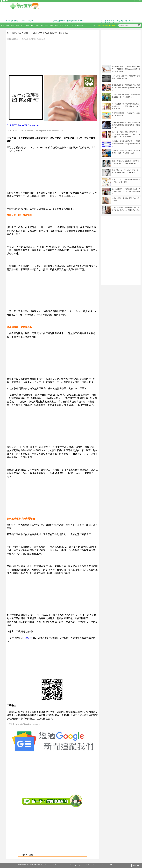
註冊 (140, 1)
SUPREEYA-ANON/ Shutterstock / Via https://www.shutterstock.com (35, 131)
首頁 (2, 25)
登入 (135, 1)
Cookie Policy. (110, 865)
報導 (7, 25)
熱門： (95, 25)
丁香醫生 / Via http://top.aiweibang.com (23, 724)
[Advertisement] (52, 56)
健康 (12, 25)
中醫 (27, 25)
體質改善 (42, 39)
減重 (42, 25)
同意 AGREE (136, 866)
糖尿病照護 (79, 25)
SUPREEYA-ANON (17, 125)
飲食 (32, 25)
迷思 (62, 25)
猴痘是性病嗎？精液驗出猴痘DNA (68, 21)
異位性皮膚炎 (110, 25)
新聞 (22, 25)
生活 (57, 25)
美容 (47, 25)
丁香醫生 (27, 638)
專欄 (67, 25)
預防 (17, 25)
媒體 (71, 25)
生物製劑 (101, 25)
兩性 (52, 25)
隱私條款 (38, 865)
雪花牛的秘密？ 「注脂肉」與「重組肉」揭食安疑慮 (117, 22)
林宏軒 (31, 39)
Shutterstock (34, 125)
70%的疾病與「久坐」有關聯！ (20, 21)
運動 (37, 25)
